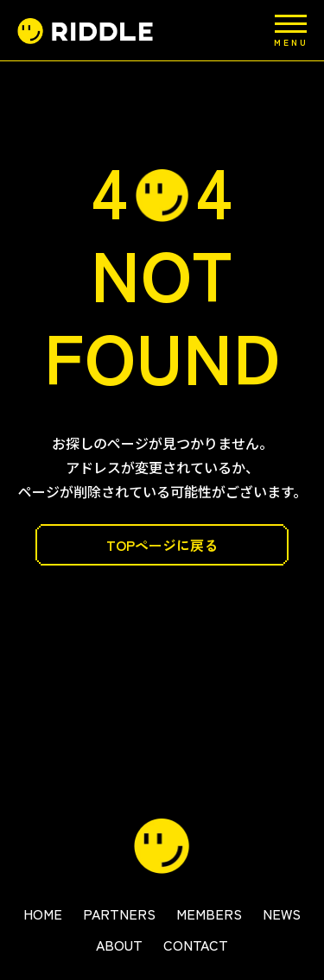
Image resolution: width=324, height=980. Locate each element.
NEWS (282, 914)
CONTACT (196, 945)
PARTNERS (119, 914)
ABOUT (119, 945)
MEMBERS (209, 914)
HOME (43, 914)
